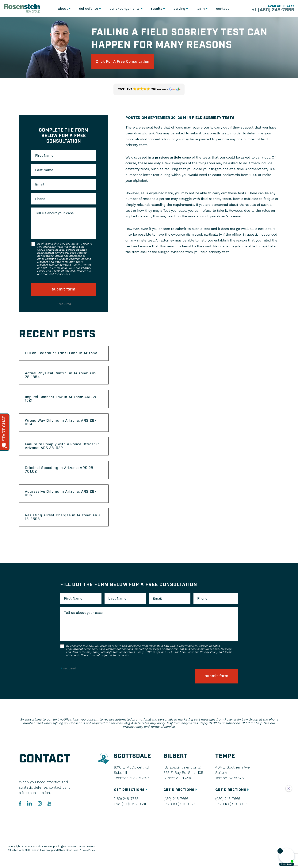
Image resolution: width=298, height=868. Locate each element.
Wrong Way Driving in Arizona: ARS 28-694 (63, 430)
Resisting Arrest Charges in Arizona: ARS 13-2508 (61, 529)
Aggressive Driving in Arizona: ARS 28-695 (63, 504)
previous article (168, 157)
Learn (201, 9)
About (62, 9)
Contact (223, 9)
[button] (149, 89)
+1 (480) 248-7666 (271, 10)
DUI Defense (88, 9)
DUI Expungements (124, 9)
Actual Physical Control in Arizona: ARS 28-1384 (64, 380)
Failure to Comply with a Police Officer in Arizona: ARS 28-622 (63, 455)
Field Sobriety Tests (213, 118)
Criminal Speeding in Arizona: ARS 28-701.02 (63, 479)
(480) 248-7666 (126, 809)
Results (156, 9)
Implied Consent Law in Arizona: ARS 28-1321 (61, 405)
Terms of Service (63, 271)
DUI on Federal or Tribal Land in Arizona (56, 356)
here (169, 193)
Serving (179, 9)
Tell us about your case (54, 213)
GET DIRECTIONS (131, 800)
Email (40, 184)
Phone (40, 199)
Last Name (44, 170)
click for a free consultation (126, 62)
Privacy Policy (209, 664)
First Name (44, 155)
